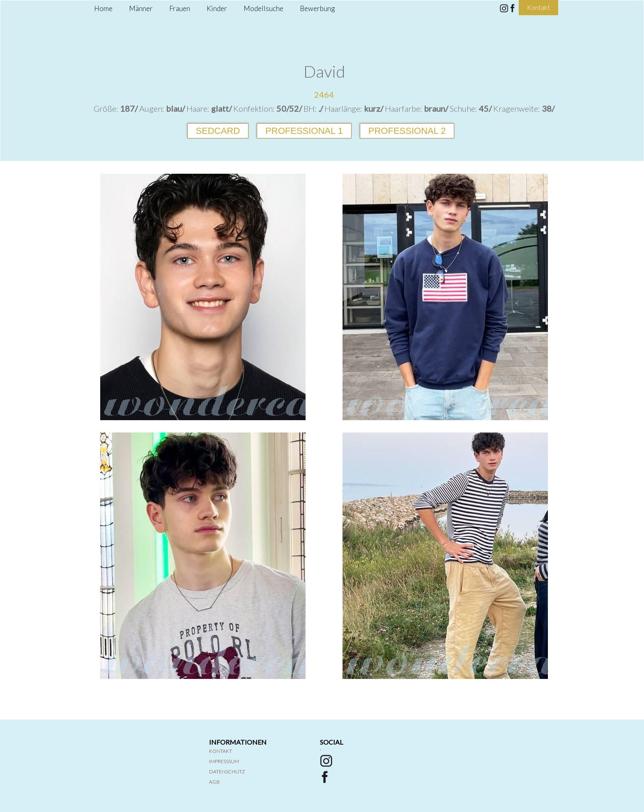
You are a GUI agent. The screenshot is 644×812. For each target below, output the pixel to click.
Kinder (217, 8)
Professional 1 (304, 131)
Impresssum (224, 761)
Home (103, 8)
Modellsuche (263, 8)
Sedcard (218, 131)
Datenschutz (227, 772)
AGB (214, 782)
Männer (141, 8)
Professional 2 (407, 131)
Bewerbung (317, 8)
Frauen (180, 8)
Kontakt (221, 751)
